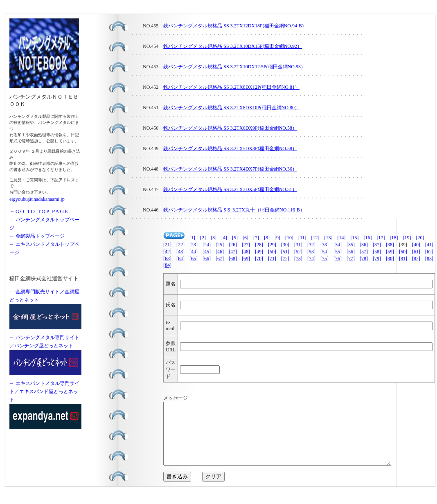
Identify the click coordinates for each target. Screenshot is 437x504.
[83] (429, 259)
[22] (180, 245)
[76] (338, 259)
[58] (377, 252)
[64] (180, 259)
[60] (403, 252)
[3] (214, 238)
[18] (394, 238)
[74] (311, 259)
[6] (246, 238)
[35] (351, 245)
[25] (220, 245)
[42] (167, 252)
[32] (311, 245)
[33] (324, 245)
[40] (416, 245)
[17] (381, 238)
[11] (302, 238)
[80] (390, 259)
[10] (289, 238)
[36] (364, 245)
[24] (207, 245)
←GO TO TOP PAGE (39, 211)
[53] (311, 252)
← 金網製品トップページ (37, 236)
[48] (246, 252)
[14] (342, 238)
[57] (364, 252)
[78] (364, 259)
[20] (420, 238)
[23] (194, 245)
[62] (429, 252)
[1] (192, 238)
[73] (298, 259)
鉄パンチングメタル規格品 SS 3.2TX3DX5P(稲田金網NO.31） (230, 189)
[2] (203, 238)
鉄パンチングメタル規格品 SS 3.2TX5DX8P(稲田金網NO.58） (230, 148)
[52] (298, 252)
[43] (180, 252)
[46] (220, 252)
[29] (272, 245)
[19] (407, 238)
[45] (207, 252)
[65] (194, 259)
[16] (368, 238)
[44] (194, 252)
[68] (233, 259)
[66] (207, 259)
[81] (403, 259)
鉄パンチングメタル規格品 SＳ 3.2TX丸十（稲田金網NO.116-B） (234, 210)
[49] (259, 252)
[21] (167, 245)
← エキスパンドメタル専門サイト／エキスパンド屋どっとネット (44, 391)
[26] (233, 245)
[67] (220, 259)
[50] (272, 252)
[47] (233, 252)
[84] (167, 265)
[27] (246, 245)
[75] (324, 259)
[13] (329, 238)
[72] (285, 259)
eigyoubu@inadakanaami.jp (37, 199)
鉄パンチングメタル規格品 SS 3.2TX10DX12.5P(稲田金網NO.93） (234, 67)
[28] (259, 245)
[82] (416, 259)
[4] (224, 238)
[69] (246, 259)
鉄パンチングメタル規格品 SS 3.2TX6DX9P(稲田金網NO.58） (230, 128)
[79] (377, 259)
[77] (351, 259)
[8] (267, 238)
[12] (315, 238)
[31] (298, 245)
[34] (338, 245)
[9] (277, 238)
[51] (285, 252)
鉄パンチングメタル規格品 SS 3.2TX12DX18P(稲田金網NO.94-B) (233, 26)
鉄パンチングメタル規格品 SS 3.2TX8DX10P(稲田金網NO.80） (231, 108)
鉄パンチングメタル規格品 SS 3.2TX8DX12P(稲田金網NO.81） (231, 87)
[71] (272, 259)
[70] (259, 259)
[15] (355, 238)
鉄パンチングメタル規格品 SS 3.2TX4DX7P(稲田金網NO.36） (230, 169)
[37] (377, 245)
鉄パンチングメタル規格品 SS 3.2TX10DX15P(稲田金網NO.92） (233, 46)
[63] (167, 259)
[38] (390, 245)
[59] (390, 252)
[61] (416, 252)
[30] (285, 245)
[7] (256, 238)
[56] (351, 252)
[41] (429, 245)
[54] (324, 252)
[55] (338, 252)
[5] (235, 238)
